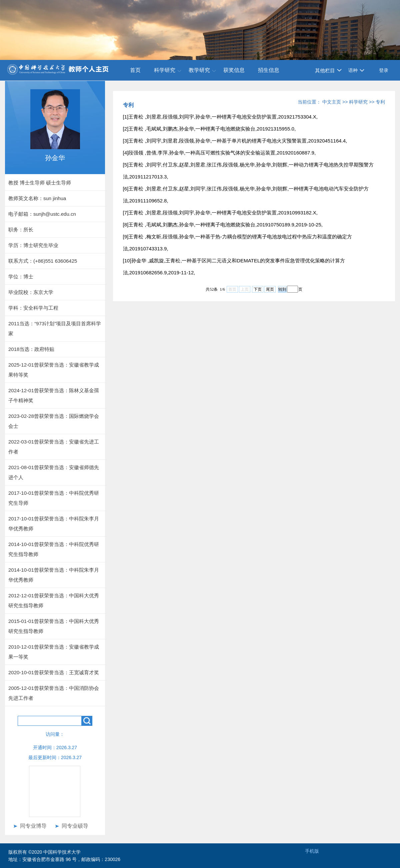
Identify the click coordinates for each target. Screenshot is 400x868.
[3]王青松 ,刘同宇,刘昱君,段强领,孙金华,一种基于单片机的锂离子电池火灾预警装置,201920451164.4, (235, 141)
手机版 (312, 851)
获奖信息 (234, 70)
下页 (258, 289)
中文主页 (332, 102)
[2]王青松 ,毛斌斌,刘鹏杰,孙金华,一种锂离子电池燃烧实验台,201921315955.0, (209, 129)
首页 (135, 70)
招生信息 (269, 70)
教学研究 (199, 70)
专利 (380, 102)
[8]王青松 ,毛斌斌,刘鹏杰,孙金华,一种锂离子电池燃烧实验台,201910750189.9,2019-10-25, (223, 225)
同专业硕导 (75, 826)
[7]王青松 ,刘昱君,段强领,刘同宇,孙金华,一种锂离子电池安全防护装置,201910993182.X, (220, 213)
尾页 (270, 289)
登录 (384, 70)
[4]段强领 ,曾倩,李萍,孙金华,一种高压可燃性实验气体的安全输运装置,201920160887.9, (219, 153)
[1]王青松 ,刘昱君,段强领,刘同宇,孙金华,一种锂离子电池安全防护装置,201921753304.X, (220, 117)
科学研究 (165, 70)
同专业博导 (33, 826)
